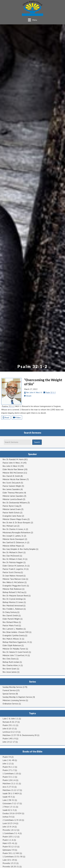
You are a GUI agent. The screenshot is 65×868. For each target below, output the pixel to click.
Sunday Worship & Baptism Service (17, 697)
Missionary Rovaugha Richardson (16, 532)
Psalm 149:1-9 (9, 738)
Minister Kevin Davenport (13, 539)
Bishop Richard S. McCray (13, 592)
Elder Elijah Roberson (12, 645)
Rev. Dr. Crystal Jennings (13, 599)
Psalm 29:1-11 (9, 725)
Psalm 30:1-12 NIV (11, 853)
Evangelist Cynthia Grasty (14, 635)
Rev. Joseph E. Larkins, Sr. (13, 536)
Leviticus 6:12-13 (10, 732)
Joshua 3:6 (7, 817)
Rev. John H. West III (11, 466)
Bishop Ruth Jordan (11, 662)
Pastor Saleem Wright (12, 486)
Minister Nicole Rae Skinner (14, 479)
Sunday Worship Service (12, 687)
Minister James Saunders (13, 496)
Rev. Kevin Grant (10, 669)
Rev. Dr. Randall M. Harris (13, 459)
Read (6, 417)
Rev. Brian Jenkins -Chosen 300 (16, 632)
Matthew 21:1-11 (10, 783)
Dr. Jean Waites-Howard (13, 576)
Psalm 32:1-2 (32, 366)
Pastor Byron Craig (11, 506)
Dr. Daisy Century (10, 612)
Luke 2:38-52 (8, 800)
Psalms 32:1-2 (8, 406)
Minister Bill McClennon (13, 473)
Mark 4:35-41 (8, 843)
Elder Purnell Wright (11, 619)
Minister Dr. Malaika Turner (14, 649)
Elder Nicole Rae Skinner (13, 469)
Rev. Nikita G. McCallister (13, 582)
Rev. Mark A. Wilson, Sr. (12, 639)
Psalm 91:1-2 (8, 767)
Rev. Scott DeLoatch (11, 483)
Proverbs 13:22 (9, 863)
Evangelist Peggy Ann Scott (14, 586)
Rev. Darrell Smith (10, 615)
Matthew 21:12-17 (11, 790)
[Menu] (32, 20)
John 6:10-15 (8, 729)
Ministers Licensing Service (14, 700)
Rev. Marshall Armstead (13, 605)
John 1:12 (7, 764)
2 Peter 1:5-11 (9, 807)
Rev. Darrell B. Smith (11, 476)
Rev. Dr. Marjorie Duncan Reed (15, 596)
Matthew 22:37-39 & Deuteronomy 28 (20, 735)
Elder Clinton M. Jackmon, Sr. (15, 566)
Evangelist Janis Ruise (12, 516)
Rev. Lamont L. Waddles (13, 629)
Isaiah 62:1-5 (8, 810)
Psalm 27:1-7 (8, 770)
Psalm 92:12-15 (10, 847)
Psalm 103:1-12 (10, 837)
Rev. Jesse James (10, 672)
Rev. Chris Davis (9, 659)
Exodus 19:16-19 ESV (12, 813)
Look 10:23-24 (9, 823)
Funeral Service (9, 690)
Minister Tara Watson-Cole (14, 579)
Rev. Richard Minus (10, 622)
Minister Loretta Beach (13, 499)
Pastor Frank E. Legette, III (14, 569)
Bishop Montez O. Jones (13, 602)
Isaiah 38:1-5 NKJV (11, 793)
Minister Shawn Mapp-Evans (15, 519)
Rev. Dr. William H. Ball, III (14, 559)
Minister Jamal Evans (12, 509)
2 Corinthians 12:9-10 (12, 820)
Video (17, 417)
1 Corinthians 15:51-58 (13, 857)
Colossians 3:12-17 (11, 803)
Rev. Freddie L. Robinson (13, 609)
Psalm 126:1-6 (9, 780)
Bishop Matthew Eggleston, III (16, 642)
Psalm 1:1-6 (8, 840)
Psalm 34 (7, 757)
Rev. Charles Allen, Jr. (11, 665)
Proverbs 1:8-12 (10, 830)
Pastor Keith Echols (11, 512)
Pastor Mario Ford (10, 625)
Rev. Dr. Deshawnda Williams (15, 503)
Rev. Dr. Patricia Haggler (13, 562)
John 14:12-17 (9, 742)
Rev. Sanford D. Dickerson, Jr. (15, 542)
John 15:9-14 (8, 827)
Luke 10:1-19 (8, 860)
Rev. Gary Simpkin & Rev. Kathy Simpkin (19, 549)
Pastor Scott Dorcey (11, 572)
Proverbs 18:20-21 (11, 866)
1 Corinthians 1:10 (10, 773)
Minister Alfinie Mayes (12, 546)
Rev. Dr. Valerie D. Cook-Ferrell (15, 652)
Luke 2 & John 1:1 (10, 719)
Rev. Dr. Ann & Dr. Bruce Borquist (16, 522)
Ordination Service (10, 704)
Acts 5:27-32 (8, 787)
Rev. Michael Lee (10, 526)
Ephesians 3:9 (8, 850)
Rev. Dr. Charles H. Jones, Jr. (14, 529)
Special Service (9, 694)
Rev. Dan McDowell (11, 556)
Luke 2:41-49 (8, 760)
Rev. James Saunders (11, 489)
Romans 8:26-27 (10, 722)
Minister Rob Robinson (12, 589)
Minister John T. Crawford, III (15, 655)
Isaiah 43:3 (7, 797)
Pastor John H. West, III (13, 463)
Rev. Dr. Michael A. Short (13, 552)
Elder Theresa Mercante (13, 493)
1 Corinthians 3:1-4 (11, 833)
